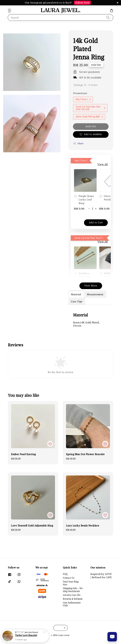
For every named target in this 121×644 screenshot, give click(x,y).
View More (91, 286)
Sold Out (91, 126)
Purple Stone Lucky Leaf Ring (84, 200)
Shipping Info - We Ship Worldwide (73, 590)
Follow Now (82, 3)
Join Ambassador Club (72, 604)
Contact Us (69, 578)
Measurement (95, 294)
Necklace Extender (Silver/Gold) (84, 277)
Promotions (80, 93)
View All (103, 164)
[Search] (108, 17)
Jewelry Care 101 (72, 595)
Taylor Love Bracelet (26, 636)
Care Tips (77, 301)
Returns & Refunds (73, 599)
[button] (9, 11)
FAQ (65, 574)
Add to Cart (96, 222)
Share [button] (78, 143)
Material (76, 294)
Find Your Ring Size (71, 583)
